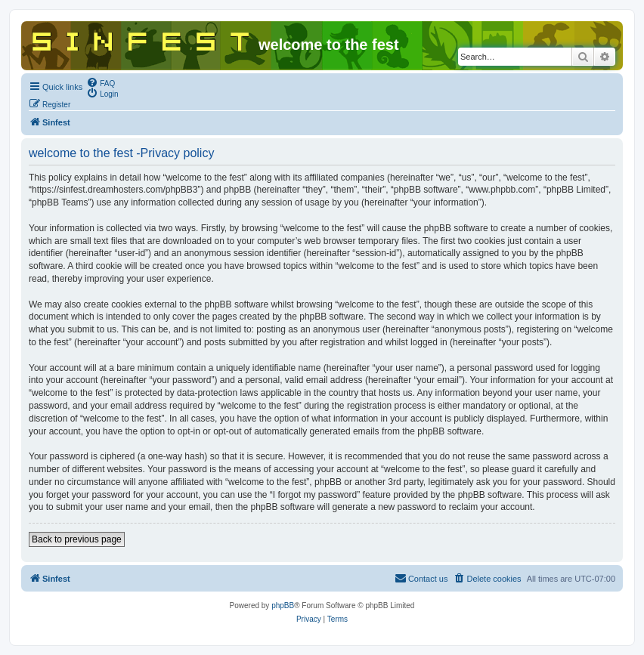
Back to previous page (77, 539)
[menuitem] (101, 82)
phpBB (283, 606)
